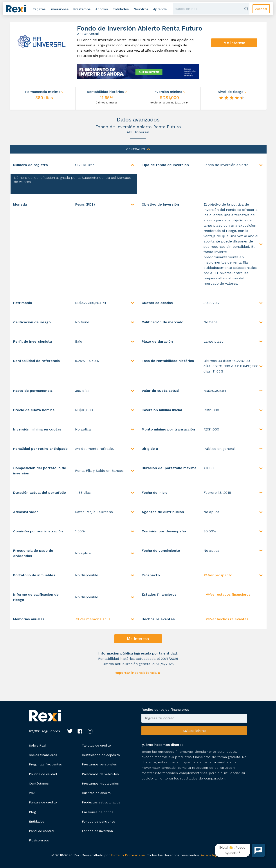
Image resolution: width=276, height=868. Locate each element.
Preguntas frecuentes (45, 764)
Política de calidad (43, 774)
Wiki (32, 793)
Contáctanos (39, 783)
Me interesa (234, 43)
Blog (32, 812)
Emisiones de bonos (98, 812)
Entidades (37, 821)
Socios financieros (43, 755)
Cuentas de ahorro (96, 793)
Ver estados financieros (228, 594)
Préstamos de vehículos (100, 774)
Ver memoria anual (93, 619)
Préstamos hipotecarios (100, 783)
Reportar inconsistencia (136, 673)
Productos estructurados (101, 802)
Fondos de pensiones (98, 821)
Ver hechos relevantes (227, 619)
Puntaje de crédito (43, 802)
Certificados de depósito (101, 755)
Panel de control (42, 831)
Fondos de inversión (97, 831)
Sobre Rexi (37, 745)
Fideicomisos (39, 840)
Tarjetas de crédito (96, 745)
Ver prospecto (218, 575)
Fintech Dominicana (128, 855)
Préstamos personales (99, 764)
